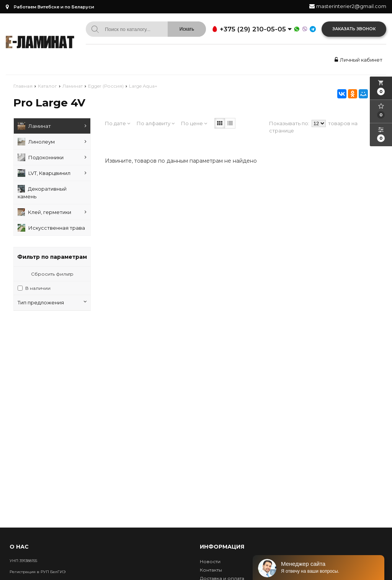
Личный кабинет (358, 60)
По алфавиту (156, 123)
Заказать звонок (354, 29)
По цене (194, 123)
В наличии (38, 288)
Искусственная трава (51, 228)
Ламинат (52, 126)
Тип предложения (52, 302)
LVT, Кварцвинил (52, 173)
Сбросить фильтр (52, 274)
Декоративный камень (42, 192)
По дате (118, 123)
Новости (210, 561)
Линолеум (52, 142)
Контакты (211, 570)
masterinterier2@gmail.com (351, 6)
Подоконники (52, 157)
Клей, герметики (52, 212)
